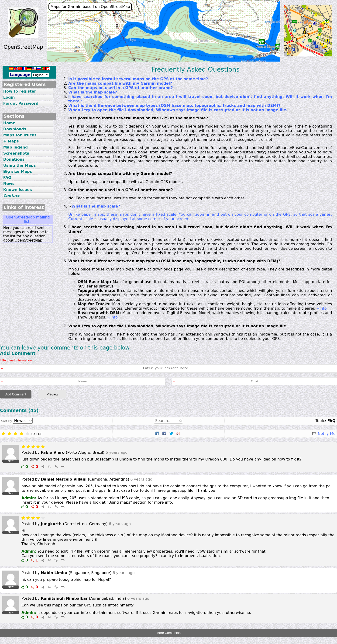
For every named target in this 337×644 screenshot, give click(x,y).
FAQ (7, 178)
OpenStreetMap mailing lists (28, 219)
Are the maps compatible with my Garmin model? (120, 83)
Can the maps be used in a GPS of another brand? (121, 88)
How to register (20, 91)
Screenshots (16, 153)
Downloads (15, 129)
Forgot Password (21, 103)
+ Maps (11, 141)
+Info (322, 308)
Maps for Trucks (20, 135)
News (9, 184)
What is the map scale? (93, 92)
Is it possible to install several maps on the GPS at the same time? (138, 79)
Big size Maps (18, 171)
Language (20, 75)
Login (9, 97)
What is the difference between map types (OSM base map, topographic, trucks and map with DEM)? (174, 106)
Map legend (15, 147)
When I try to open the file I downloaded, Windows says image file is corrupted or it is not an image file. (178, 110)
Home (9, 123)
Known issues (18, 190)
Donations (14, 159)
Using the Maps (20, 165)
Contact (11, 196)
